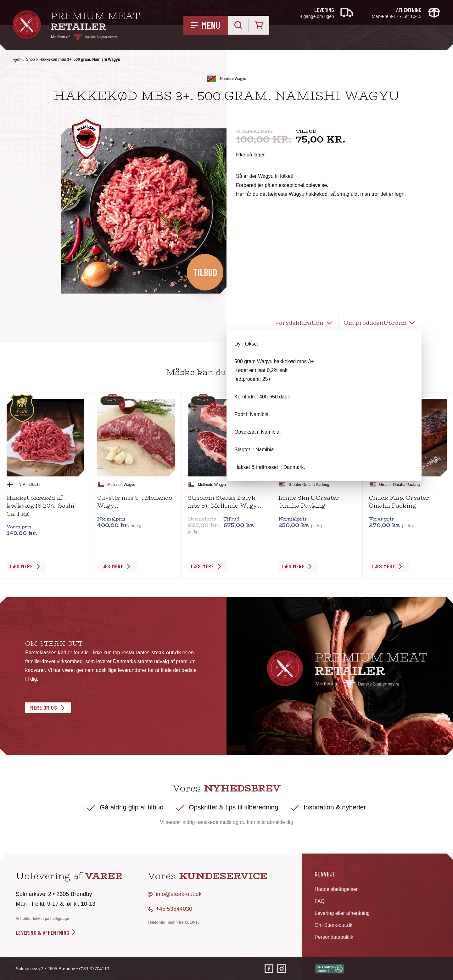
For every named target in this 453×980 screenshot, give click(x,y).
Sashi (36, 485)
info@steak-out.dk (179, 894)
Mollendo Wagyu (121, 485)
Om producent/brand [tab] (375, 323)
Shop (31, 59)
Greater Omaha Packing (309, 485)
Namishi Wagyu (233, 79)
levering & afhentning (46, 932)
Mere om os (44, 707)
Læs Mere (21, 566)
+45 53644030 (174, 909)
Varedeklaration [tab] (299, 323)
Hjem (17, 59)
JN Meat (24, 485)
